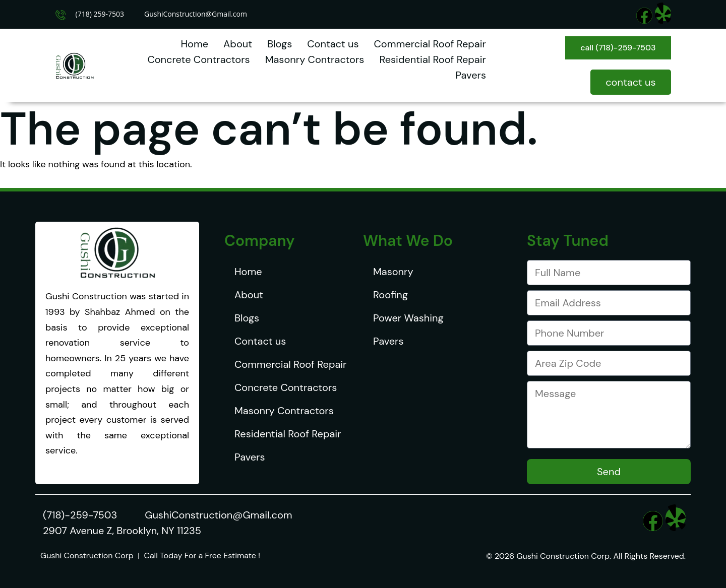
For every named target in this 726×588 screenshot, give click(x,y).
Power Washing (408, 318)
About (238, 44)
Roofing (390, 295)
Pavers (470, 75)
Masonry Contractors (315, 59)
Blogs (280, 44)
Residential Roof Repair (433, 59)
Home (194, 44)
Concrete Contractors (198, 59)
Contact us (333, 44)
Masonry (393, 272)
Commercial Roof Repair (430, 44)
